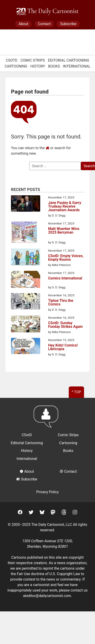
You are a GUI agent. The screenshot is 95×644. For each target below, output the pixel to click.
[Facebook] (20, 513)
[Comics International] (26, 280)
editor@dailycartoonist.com (49, 596)
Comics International (65, 278)
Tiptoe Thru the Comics (61, 302)
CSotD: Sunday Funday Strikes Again (66, 325)
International (77, 66)
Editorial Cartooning (69, 60)
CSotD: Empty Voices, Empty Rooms (66, 258)
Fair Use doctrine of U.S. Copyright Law (49, 574)
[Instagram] (75, 513)
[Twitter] (31, 513)
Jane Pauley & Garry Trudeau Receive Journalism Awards (65, 206)
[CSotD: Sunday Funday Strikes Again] (26, 325)
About (24, 24)
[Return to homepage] (47, 419)
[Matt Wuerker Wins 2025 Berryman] (24, 233)
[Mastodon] (53, 513)
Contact (44, 24)
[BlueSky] (42, 513)
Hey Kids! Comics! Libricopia (63, 347)
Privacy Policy (48, 492)
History (38, 66)
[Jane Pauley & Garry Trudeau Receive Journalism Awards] (26, 204)
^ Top (76, 392)
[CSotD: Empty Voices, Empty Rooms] (26, 258)
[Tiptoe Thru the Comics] (26, 302)
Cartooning (16, 66)
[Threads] (64, 513)
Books (54, 66)
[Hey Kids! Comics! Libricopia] (26, 347)
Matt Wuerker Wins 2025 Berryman (64, 231)
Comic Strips (33, 60)
